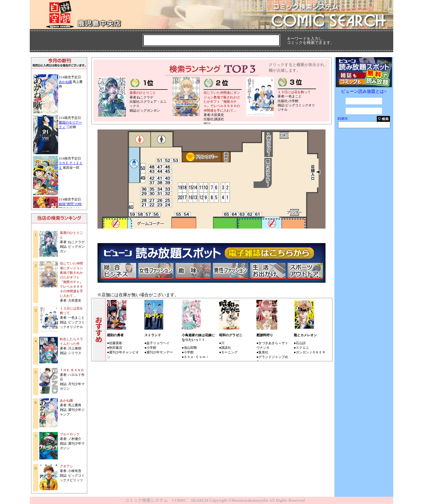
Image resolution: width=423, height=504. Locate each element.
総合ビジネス (118, 271)
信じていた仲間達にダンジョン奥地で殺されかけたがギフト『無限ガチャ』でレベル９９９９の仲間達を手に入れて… (222, 101)
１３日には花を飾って (294, 92)
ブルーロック (70, 434)
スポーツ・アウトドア (305, 271)
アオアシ (66, 466)
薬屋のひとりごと (143, 93)
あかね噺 (65, 82)
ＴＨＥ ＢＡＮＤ (72, 370)
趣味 (193, 271)
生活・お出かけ (268, 271)
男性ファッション (230, 271)
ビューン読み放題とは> (364, 91)
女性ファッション (156, 271)
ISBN (343, 118)
